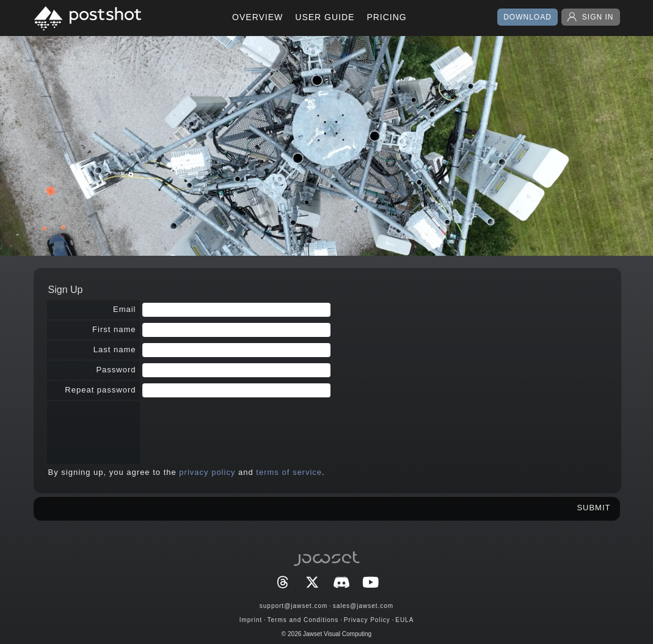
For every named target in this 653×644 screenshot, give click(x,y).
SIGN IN (591, 17)
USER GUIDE (325, 17)
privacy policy (207, 472)
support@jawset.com (294, 606)
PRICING (386, 17)
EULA (404, 620)
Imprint (251, 620)
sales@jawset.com (363, 606)
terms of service (289, 472)
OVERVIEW (257, 17)
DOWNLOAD (527, 17)
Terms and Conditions (303, 620)
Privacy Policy (367, 620)
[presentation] (235, 427)
